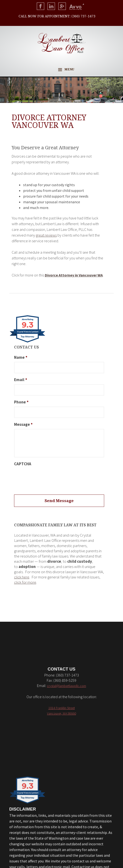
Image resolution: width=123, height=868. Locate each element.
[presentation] (50, 478)
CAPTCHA (23, 464)
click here (22, 577)
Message (23, 424)
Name (21, 357)
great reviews (46, 235)
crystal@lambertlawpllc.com (67, 804)
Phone (21, 402)
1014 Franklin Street (62, 826)
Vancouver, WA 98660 (61, 832)
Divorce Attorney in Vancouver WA (74, 275)
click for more (25, 582)
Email (21, 380)
